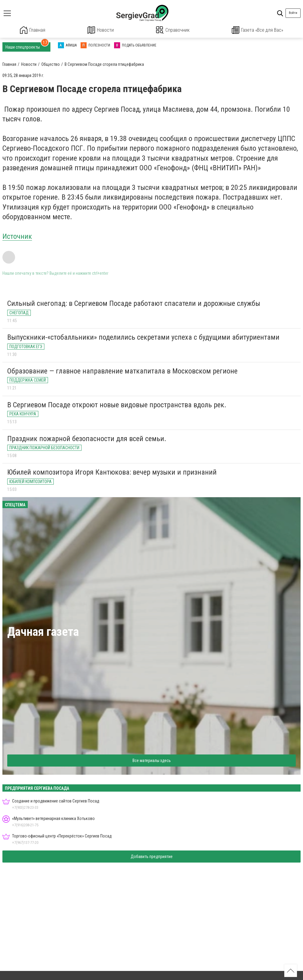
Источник (17, 236)
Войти (293, 13)
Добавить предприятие (152, 856)
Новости (101, 30)
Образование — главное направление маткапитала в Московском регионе (122, 371)
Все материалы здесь (152, 760)
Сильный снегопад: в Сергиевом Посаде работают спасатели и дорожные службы (134, 303)
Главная (33, 30)
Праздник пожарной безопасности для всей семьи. (87, 438)
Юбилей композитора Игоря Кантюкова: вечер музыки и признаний (112, 472)
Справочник (173, 30)
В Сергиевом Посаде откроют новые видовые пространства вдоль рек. (117, 405)
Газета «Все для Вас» (257, 30)
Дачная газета (43, 631)
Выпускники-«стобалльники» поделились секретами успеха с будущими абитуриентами (143, 337)
